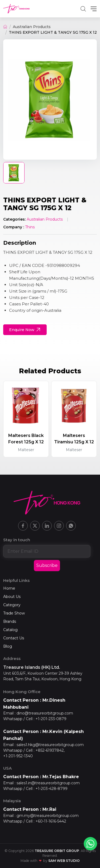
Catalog (10, 630)
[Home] (5, 27)
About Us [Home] (12, 597)
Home (9, 588)
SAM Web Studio (64, 861)
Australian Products (32, 27)
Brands (10, 621)
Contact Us (14, 638)
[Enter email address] (47, 551)
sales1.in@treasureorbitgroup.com (48, 783)
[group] (50, 99)
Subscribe (47, 565)
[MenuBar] (94, 9)
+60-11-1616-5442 (51, 821)
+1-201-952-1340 (18, 756)
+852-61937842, (50, 750)
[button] (83, 9)
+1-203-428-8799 (51, 789)
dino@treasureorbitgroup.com (45, 713)
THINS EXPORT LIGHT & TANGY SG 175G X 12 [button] (53, 32)
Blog (8, 646)
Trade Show (14, 613)
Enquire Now (25, 330)
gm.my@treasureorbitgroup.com (48, 816)
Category (12, 605)
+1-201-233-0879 (51, 719)
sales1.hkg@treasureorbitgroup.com (50, 745)
